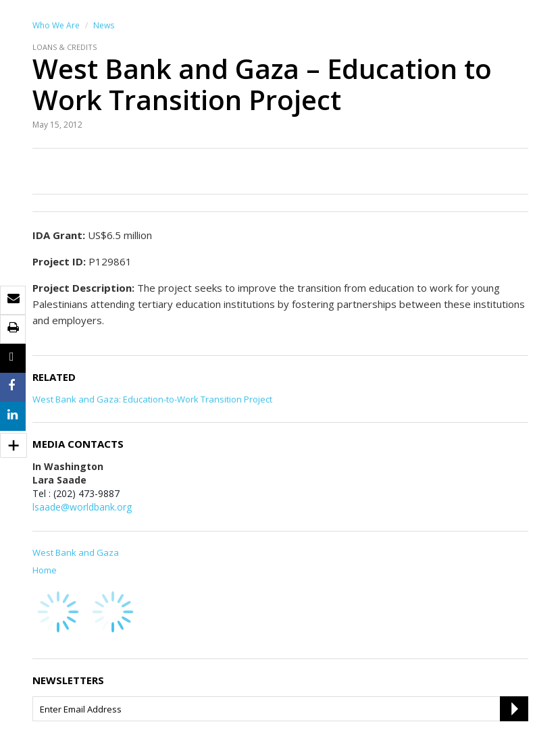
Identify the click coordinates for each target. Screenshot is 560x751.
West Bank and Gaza (76, 552)
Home (45, 570)
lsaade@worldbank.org (82, 507)
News (104, 25)
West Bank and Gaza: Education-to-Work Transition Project (152, 399)
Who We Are (56, 25)
